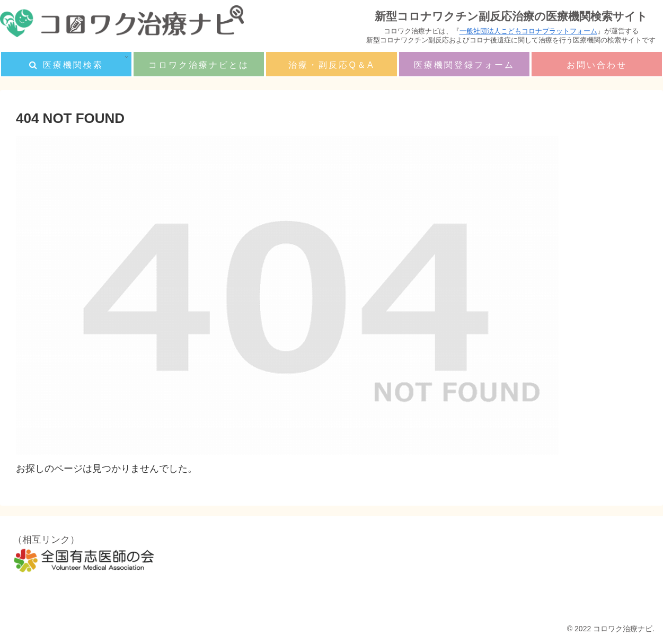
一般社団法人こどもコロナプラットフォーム (528, 31)
